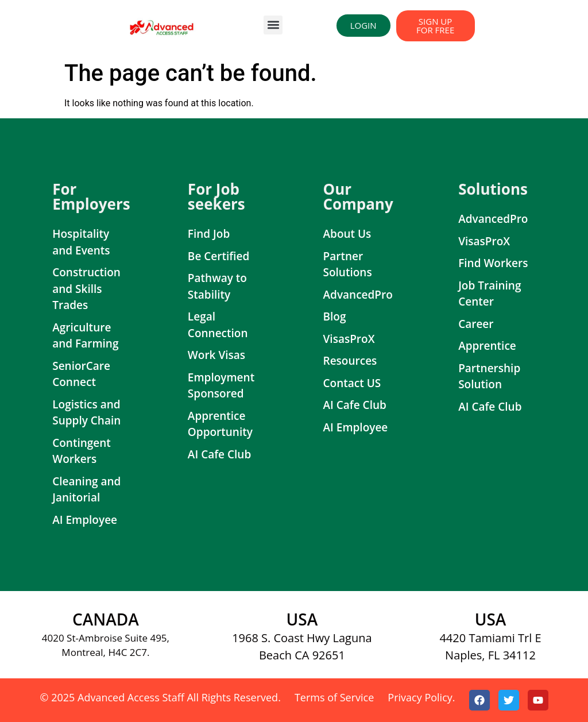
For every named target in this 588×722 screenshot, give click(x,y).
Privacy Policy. (421, 697)
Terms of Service (334, 697)
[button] (273, 25)
